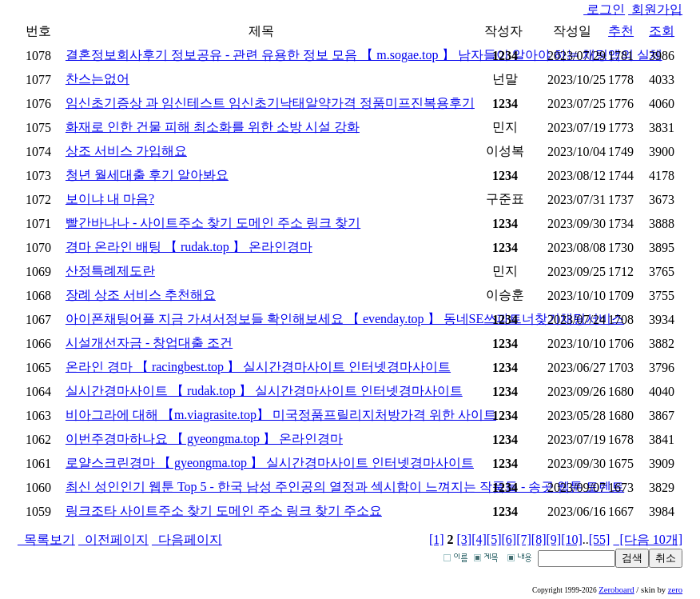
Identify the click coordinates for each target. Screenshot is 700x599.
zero (675, 590)
